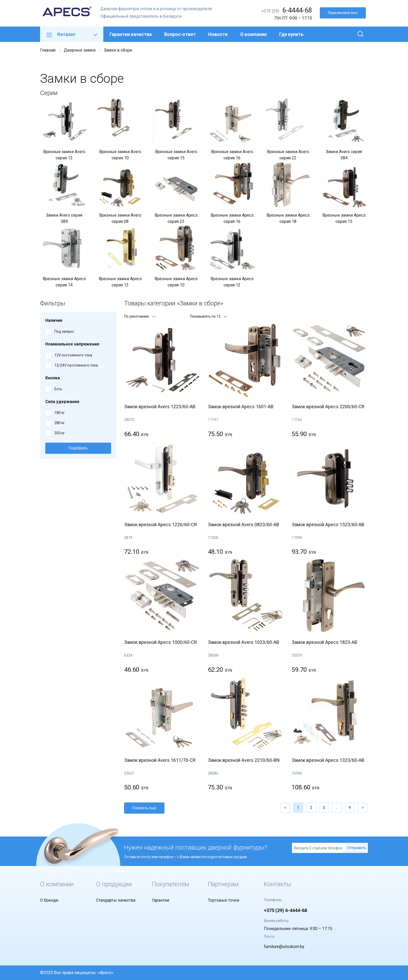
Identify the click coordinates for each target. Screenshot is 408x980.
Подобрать (78, 448)
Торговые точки (224, 900)
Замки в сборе (118, 50)
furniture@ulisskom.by (284, 947)
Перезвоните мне (343, 13)
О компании (253, 34)
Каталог (72, 34)
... (337, 808)
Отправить (357, 848)
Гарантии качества (131, 34)
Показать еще (144, 808)
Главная (48, 50)
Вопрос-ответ (180, 34)
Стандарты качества (116, 900)
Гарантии (161, 900)
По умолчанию (140, 316)
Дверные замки (80, 50)
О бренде (49, 900)
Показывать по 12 (208, 316)
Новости (218, 34)
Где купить (291, 34)
